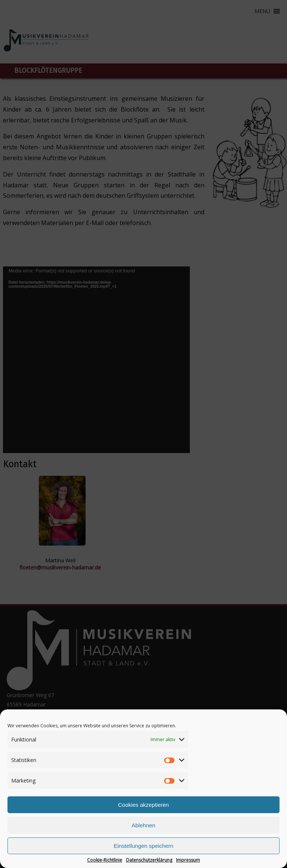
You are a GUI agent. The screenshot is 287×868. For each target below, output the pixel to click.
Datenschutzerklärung (149, 860)
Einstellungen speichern (143, 846)
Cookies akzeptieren (143, 805)
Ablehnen (143, 825)
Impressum (188, 860)
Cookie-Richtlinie (105, 860)
